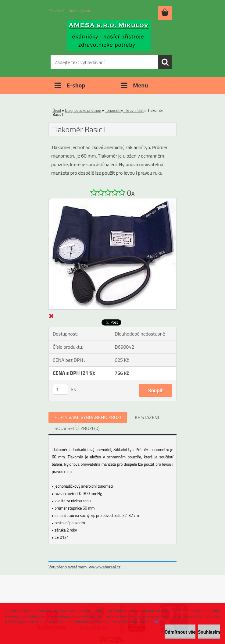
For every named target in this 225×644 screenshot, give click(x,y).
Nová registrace (80, 11)
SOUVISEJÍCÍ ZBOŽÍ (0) (77, 428)
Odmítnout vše (180, 632)
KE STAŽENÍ (147, 417)
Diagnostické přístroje (83, 110)
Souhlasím (209, 632)
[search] (165, 62)
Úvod (57, 110)
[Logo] (109, 35)
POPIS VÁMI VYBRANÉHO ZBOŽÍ (88, 417)
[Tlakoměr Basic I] (112, 201)
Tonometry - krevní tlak (124, 110)
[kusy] (60, 389)
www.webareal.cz (105, 567)
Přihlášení (56, 11)
